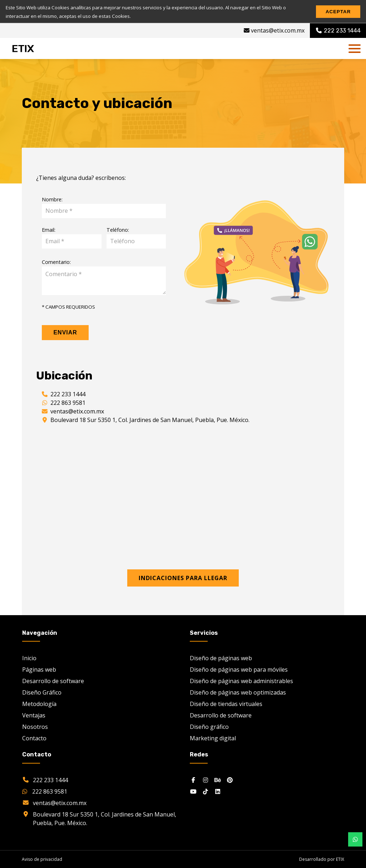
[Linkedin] (218, 791)
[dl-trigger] (355, 49)
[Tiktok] (206, 791)
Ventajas (34, 715)
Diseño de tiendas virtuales (226, 704)
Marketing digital (213, 738)
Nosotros (35, 727)
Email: (49, 230)
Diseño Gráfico (42, 692)
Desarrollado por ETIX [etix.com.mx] (322, 859)
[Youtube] (193, 791)
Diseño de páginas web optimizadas (238, 692)
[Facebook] (193, 780)
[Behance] (218, 780)
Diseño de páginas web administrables (241, 681)
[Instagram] (206, 780)
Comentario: (56, 262)
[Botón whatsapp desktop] (355, 839)
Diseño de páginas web (221, 658)
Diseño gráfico (209, 727)
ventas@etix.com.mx (274, 30)
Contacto (34, 738)
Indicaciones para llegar (183, 578)
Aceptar (338, 12)
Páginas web (39, 670)
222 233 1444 (68, 394)
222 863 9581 (68, 403)
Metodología (39, 704)
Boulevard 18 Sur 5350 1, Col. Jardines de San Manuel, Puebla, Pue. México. (150, 420)
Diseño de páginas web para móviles (239, 670)
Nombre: (52, 199)
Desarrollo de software (53, 681)
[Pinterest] (230, 780)
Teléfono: (118, 230)
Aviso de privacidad (42, 859)
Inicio (29, 658)
